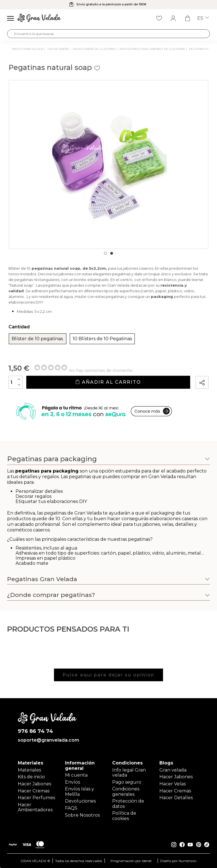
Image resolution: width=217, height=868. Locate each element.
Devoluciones (80, 801)
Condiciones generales (126, 791)
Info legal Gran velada (129, 773)
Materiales (29, 770)
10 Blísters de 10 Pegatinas (102, 339)
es (203, 18)
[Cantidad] (16, 382)
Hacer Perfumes (36, 798)
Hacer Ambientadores (35, 807)
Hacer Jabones (34, 784)
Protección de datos (128, 804)
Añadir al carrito (108, 382)
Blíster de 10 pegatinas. (38, 339)
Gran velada (173, 770)
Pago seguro (127, 782)
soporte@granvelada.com (47, 740)
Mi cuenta (76, 775)
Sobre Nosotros (82, 815)
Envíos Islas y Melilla (80, 791)
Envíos (72, 782)
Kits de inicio (31, 777)
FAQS (71, 808)
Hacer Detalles (176, 798)
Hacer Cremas (34, 791)
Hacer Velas (172, 784)
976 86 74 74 (35, 731)
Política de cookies (124, 816)
